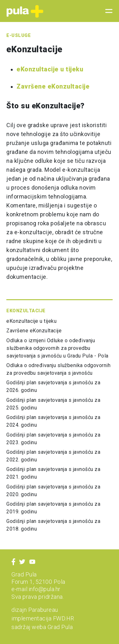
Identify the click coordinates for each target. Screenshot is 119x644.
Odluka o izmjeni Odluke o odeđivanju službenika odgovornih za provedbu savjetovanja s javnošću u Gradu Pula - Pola (57, 348)
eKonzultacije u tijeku (50, 69)
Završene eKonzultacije (53, 87)
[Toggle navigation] (107, 11)
